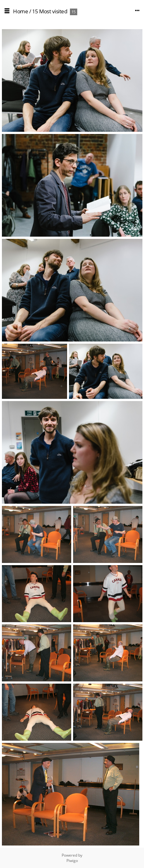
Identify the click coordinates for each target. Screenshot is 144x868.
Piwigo (72, 861)
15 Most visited (50, 11)
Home (21, 11)
